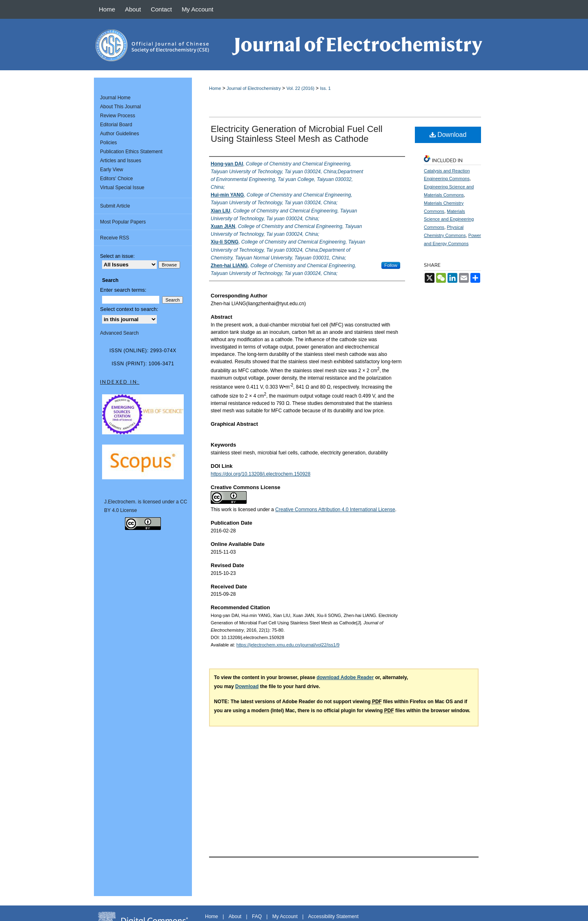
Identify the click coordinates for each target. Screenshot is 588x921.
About (235, 917)
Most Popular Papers (123, 222)
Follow (391, 265)
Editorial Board (116, 125)
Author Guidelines (119, 134)
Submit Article (115, 206)
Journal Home (115, 98)
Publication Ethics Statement (131, 152)
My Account (285, 917)
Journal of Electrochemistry (254, 88)
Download (448, 135)
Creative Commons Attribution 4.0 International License (335, 510)
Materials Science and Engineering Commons (449, 219)
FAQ (257, 917)
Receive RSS (115, 238)
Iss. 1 (325, 88)
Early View (111, 170)
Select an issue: (117, 256)
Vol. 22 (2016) (300, 88)
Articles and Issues (121, 161)
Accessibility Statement (333, 917)
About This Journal (120, 107)
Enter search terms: (123, 290)
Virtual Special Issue (122, 188)
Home (215, 88)
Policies (108, 143)
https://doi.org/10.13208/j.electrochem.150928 (261, 474)
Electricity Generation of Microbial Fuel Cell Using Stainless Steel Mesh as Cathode (297, 134)
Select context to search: (129, 309)
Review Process (118, 116)
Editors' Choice (116, 179)
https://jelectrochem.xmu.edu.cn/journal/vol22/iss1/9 (288, 645)
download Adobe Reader (345, 677)
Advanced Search (119, 333)
